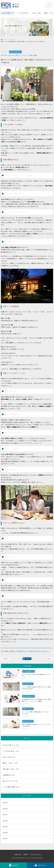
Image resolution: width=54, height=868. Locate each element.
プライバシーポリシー (36, 854)
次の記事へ (49, 659)
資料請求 (26, 854)
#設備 (31, 55)
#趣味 (35, 55)
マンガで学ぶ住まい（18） (11, 751)
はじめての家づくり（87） (11, 745)
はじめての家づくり (8, 13)
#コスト (25, 55)
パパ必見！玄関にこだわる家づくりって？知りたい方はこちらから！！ (26, 651)
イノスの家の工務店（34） (11, 787)
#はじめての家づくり (15, 55)
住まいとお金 (37, 13)
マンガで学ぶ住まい (23, 13)
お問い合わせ (18, 854)
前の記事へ (5, 659)
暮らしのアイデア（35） (11, 781)
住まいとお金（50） (9, 757)
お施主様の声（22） (9, 775)
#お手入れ (4, 55)
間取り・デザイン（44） (11, 763)
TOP (4, 40)
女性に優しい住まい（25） (11, 769)
